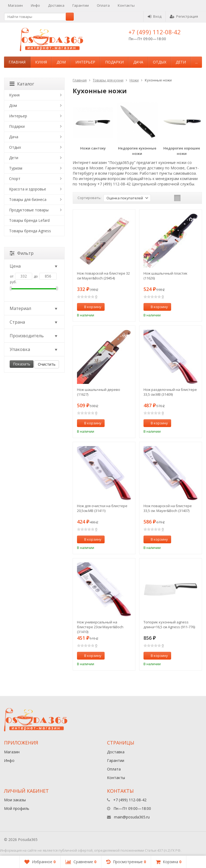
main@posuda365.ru (132, 817)
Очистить (47, 364)
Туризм (16, 168)
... (196, 62)
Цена (34, 266)
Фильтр (22, 253)
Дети (181, 62)
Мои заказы (15, 800)
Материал (34, 308)
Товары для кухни (108, 80)
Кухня (41, 62)
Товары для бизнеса (28, 199)
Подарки (114, 62)
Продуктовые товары (29, 210)
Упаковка (34, 349)
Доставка (56, 5)
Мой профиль (17, 808)
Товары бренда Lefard (29, 220)
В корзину (90, 307)
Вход (155, 16)
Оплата (103, 5)
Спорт (15, 179)
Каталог (22, 84)
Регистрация (184, 16)
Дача (138, 62)
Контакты (126, 5)
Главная (17, 62)
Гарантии (81, 5)
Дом (61, 62)
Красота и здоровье (28, 189)
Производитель (34, 336)
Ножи (134, 80)
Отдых (160, 62)
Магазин (15, 5)
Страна (34, 322)
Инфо (35, 5)
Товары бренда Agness (30, 231)
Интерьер (85, 62)
